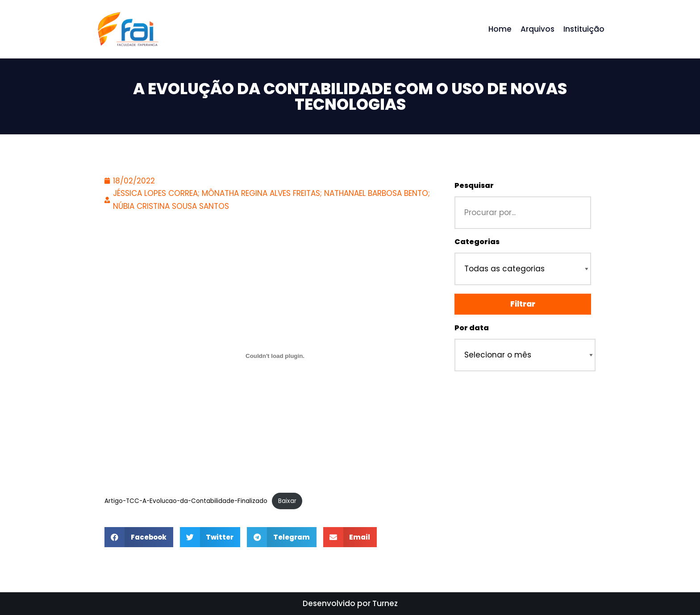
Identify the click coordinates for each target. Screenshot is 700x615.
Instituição (584, 29)
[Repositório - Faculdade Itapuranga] (127, 29)
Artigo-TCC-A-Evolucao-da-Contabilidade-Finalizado (186, 501)
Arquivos (537, 29)
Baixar (287, 501)
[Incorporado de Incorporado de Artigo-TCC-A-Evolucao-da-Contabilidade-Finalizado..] (275, 356)
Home (500, 29)
